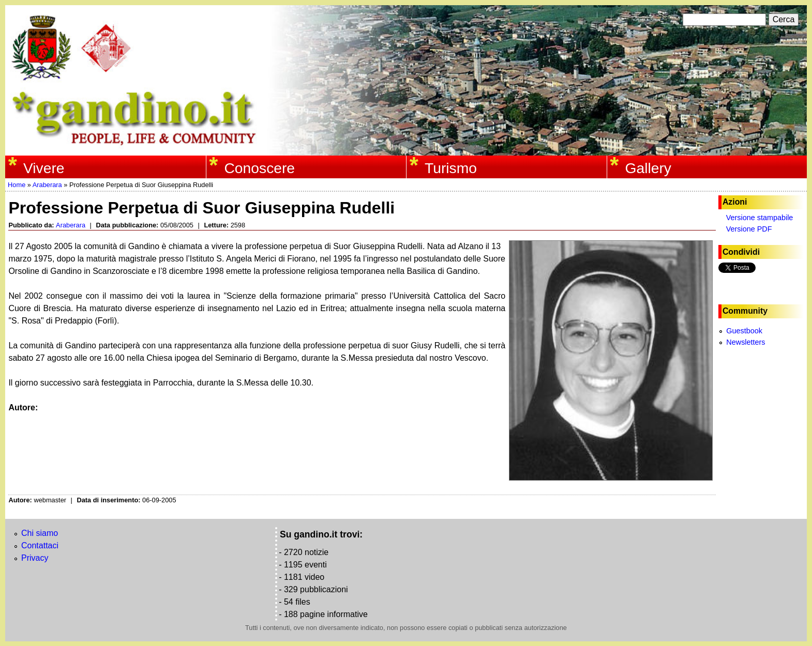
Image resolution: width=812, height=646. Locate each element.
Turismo (451, 168)
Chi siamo (40, 533)
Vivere (44, 168)
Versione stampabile (760, 218)
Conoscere (259, 168)
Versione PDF (749, 229)
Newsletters (746, 342)
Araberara (47, 185)
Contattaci (40, 545)
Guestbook (744, 331)
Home (17, 185)
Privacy (35, 558)
